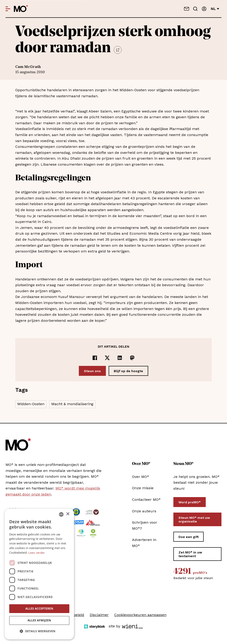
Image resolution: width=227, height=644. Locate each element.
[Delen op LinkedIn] (120, 358)
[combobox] (61, 514)
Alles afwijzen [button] (39, 620)
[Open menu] (8, 9)
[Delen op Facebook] (95, 358)
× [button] (68, 514)
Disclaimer (99, 615)
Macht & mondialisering (72, 404)
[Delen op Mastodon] (132, 358)
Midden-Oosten (31, 404)
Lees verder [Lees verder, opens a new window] (37, 553)
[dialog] (39, 574)
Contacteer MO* (146, 500)
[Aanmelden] (204, 9)
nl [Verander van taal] (215, 9)
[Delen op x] (107, 358)
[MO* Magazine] (21, 9)
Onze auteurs (144, 511)
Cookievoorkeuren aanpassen (140, 615)
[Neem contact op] (187, 9)
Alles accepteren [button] (39, 609)
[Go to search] (195, 9)
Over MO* (141, 477)
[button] (39, 631)
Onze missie (143, 488)
